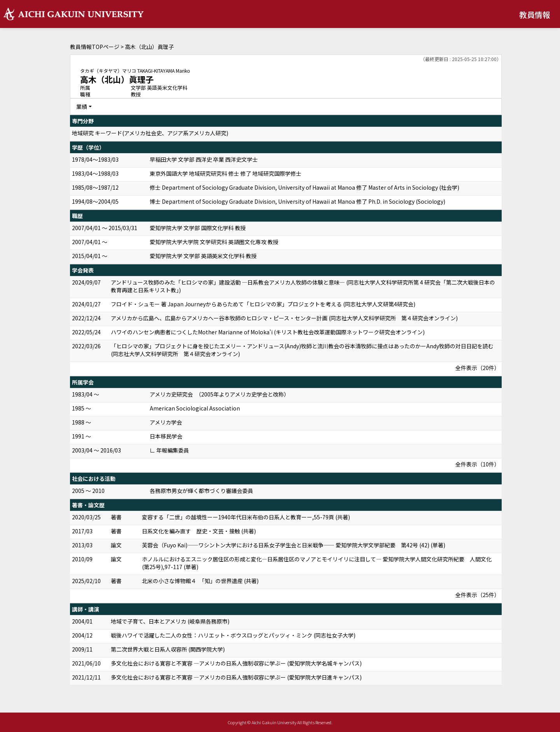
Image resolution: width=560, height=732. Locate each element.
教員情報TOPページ (95, 47)
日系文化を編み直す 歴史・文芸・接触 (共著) (199, 531)
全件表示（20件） (478, 368)
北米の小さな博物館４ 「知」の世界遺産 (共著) (200, 581)
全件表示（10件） (478, 464)
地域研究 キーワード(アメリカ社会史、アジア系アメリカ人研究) (150, 133)
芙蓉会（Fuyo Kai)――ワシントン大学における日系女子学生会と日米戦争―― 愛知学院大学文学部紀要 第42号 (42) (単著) (294, 545)
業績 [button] (82, 107)
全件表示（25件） (478, 595)
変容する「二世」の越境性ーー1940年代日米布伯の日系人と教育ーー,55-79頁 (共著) (246, 517)
